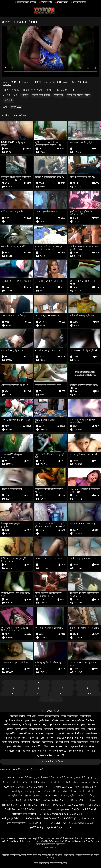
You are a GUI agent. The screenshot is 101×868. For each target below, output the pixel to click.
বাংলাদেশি (60, 733)
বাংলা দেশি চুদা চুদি (70, 782)
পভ (52, 746)
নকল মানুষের (48, 742)
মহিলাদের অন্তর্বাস (17, 716)
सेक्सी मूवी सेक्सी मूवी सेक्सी (54, 800)
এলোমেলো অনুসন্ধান (45, 733)
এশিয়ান (37, 725)
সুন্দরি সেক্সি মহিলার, (14, 720)
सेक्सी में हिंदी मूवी (70, 818)
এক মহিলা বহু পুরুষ (12, 738)
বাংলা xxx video (32, 800)
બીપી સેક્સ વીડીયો (52, 823)
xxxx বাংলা (10, 787)
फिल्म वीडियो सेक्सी (41, 805)
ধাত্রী (27, 746)
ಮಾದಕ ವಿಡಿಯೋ (33, 796)
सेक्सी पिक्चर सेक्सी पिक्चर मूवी (24, 814)
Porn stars (62, 746)
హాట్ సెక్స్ (67, 823)
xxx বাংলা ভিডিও (52, 791)
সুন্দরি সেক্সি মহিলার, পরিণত (83, 746)
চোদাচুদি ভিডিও (15, 796)
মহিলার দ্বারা (62, 2)
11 (61, 694)
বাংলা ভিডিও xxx (75, 800)
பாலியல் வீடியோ (51, 838)
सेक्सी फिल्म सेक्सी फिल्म (16, 823)
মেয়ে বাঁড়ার (9, 751)
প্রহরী (45, 725)
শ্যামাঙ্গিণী (49, 729)
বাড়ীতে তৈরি (47, 2)
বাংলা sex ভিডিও (38, 782)
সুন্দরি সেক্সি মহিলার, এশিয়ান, (79, 95)
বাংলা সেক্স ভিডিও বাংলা (86, 787)
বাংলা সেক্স (65, 720)
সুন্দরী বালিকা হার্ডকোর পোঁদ (67, 729)
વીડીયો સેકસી (34, 823)
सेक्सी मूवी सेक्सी (89, 841)
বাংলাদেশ (36, 742)
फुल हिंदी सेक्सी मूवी (37, 827)
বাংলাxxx (11, 778)
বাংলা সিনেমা (91, 751)
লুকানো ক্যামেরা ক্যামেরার (48, 716)
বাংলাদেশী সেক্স (70, 791)
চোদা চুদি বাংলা (86, 791)
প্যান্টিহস (9, 729)
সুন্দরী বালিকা (85, 716)
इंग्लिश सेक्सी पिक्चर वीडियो (56, 844)
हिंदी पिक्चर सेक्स (77, 841)
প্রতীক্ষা (45, 746)
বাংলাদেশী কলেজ (26, 733)
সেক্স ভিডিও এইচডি (27, 787)
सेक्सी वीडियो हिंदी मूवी (27, 809)
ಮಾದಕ (68, 827)
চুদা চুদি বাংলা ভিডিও (45, 778)
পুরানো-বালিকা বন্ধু (30, 738)
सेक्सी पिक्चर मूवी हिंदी (52, 818)
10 (37, 694)
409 (89, 694)
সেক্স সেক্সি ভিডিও (46, 809)
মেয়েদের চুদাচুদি (67, 796)
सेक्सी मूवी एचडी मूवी (33, 818)
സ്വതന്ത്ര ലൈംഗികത (64, 814)
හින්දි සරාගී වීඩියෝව (84, 823)
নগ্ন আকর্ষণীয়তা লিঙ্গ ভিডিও (84, 720)
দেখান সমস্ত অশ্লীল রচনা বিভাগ (51, 762)
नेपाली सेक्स (26, 805)
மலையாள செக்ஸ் (90, 782)
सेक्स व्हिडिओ (10, 809)
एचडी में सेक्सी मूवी (89, 809)
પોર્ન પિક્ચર (44, 814)
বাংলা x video (50, 796)
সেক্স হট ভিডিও (58, 805)
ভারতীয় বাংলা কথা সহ (26, 2)
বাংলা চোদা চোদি (45, 787)
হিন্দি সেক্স (6, 782)
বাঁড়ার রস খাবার (79, 2)
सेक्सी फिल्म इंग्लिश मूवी (10, 805)
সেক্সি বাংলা (54, 782)
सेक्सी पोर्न (75, 809)
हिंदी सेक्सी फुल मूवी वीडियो (69, 838)
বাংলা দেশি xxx (20, 782)
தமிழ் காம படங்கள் (89, 818)
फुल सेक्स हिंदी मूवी (54, 827)
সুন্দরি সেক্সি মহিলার (69, 716)
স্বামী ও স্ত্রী (9, 100)
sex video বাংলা (76, 805)
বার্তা (83, 729)
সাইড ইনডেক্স (50, 848)
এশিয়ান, (25, 95)
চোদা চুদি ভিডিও (26, 778)
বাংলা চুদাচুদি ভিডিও (50, 711)
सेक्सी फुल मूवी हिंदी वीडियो (12, 818)
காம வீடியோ (93, 805)
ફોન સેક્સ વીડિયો (13, 800)
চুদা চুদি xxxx (16, 107)
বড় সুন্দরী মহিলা (10, 733)
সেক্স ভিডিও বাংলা (65, 778)
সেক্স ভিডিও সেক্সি (84, 796)
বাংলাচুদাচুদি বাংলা (33, 791)
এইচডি (55, 720)
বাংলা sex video (64, 787)
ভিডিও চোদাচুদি (15, 791)
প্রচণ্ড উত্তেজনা (92, 733)
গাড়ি (18, 751)
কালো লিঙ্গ (84, 814)
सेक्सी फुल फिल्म (63, 809)
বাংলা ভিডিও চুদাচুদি (85, 778)
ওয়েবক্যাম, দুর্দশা (47, 738)
